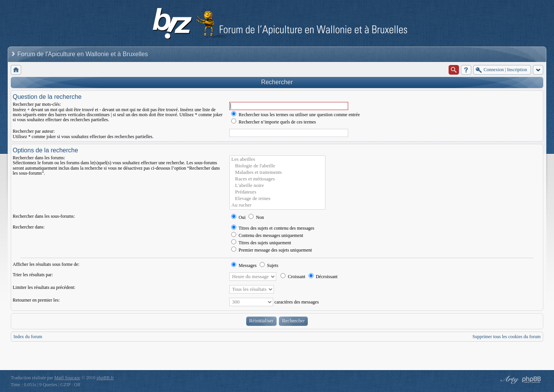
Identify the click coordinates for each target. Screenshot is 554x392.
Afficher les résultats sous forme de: (46, 264)
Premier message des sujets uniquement (272, 250)
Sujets (269, 265)
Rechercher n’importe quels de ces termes (274, 122)
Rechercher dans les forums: (39, 158)
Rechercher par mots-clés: (37, 104)
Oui (238, 217)
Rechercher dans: (29, 227)
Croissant (293, 277)
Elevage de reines (277, 199)
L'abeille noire (277, 186)
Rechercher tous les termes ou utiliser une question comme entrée (295, 115)
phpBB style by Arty (509, 380)
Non (256, 217)
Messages (244, 265)
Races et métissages (277, 179)
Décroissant (323, 277)
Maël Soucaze (67, 378)
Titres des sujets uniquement (261, 243)
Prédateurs (277, 192)
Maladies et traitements (277, 173)
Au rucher (277, 205)
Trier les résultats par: (33, 275)
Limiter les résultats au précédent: (44, 287)
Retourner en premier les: (36, 300)
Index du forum (28, 337)
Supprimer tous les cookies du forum (506, 337)
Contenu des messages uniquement (267, 235)
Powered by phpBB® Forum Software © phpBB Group (532, 380)
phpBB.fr (105, 378)
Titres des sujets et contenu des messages (273, 228)
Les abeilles (277, 159)
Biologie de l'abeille (277, 166)
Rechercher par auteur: (34, 131)
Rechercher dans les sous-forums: (44, 216)
